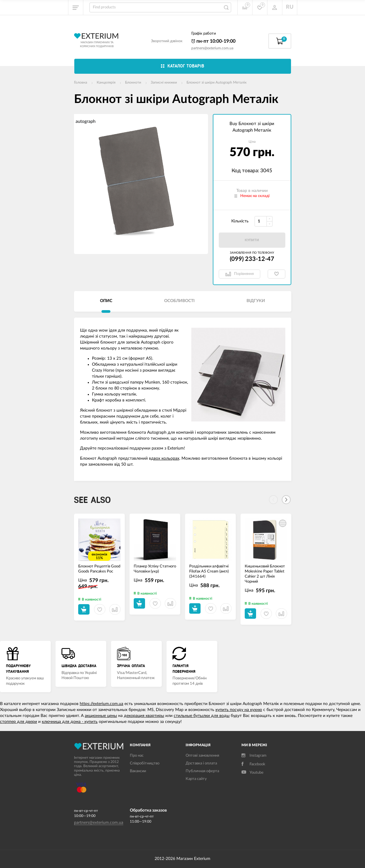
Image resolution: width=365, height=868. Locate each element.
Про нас (137, 756)
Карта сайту (196, 779)
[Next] (286, 500)
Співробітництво (145, 763)
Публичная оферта (202, 771)
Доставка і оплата (201, 763)
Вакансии (138, 771)
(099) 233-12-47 (252, 259)
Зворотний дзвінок (167, 41)
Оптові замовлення (202, 756)
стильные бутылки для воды (202, 716)
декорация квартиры (144, 716)
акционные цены (101, 716)
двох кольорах (165, 458)
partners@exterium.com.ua (212, 48)
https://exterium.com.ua (101, 704)
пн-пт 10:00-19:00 (213, 41)
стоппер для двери (19, 722)
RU (290, 7)
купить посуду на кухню (239, 710)
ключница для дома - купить (70, 722)
